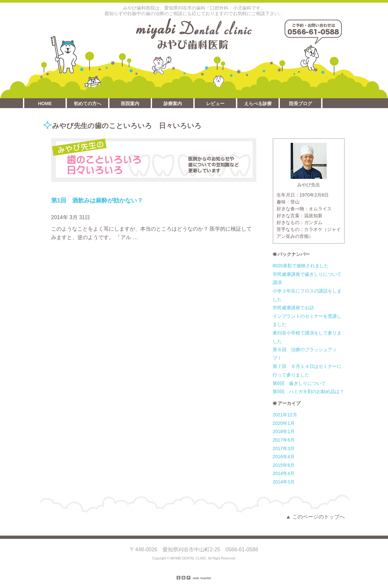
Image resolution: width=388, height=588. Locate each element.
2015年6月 (284, 465)
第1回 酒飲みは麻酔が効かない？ (97, 200)
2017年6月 (284, 440)
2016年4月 (284, 457)
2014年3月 (284, 482)
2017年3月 (284, 448)
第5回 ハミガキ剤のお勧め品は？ (308, 391)
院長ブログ (301, 104)
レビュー (215, 104)
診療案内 (173, 104)
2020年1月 (284, 423)
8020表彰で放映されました (301, 266)
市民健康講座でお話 (293, 308)
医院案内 (130, 104)
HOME (45, 104)
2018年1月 (284, 431)
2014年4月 (284, 473)
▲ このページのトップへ (315, 517)
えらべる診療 (258, 104)
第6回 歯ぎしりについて (299, 383)
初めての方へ (87, 104)
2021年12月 (285, 415)
